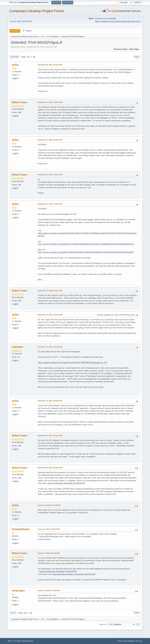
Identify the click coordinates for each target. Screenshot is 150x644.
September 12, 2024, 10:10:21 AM (50, 175)
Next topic (134, 49)
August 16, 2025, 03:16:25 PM (48, 553)
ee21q (15, 65)
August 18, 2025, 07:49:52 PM (48, 591)
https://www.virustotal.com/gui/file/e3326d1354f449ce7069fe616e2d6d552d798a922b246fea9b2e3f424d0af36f (85, 252)
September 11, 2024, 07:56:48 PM (50, 102)
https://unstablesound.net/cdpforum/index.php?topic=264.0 (118, 21)
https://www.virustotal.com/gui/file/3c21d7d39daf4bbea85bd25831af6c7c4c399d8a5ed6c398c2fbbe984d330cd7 (86, 244)
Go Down (14, 57)
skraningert (18, 591)
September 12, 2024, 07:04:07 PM (50, 204)
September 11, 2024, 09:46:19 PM (50, 140)
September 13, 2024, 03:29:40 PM (50, 401)
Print (137, 57)
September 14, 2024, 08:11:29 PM (50, 436)
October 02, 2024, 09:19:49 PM (49, 505)
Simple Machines (27, 641)
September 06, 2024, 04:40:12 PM (50, 65)
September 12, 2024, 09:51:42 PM (50, 291)
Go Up (13, 613)
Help (120, 641)
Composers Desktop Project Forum (37, 11)
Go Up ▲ (139, 641)
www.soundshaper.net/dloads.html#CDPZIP (66, 483)
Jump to (102, 624)
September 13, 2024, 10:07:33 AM (50, 347)
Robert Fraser (20, 102)
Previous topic (121, 49)
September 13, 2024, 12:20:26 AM (50, 315)
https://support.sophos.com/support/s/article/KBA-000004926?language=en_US (72, 363)
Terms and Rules (129, 641)
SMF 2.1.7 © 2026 (14, 641)
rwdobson (17, 347)
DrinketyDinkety (21, 529)
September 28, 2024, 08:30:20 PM (50, 468)
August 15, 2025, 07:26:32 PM (48, 529)
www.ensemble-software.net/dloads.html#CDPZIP (74, 574)
